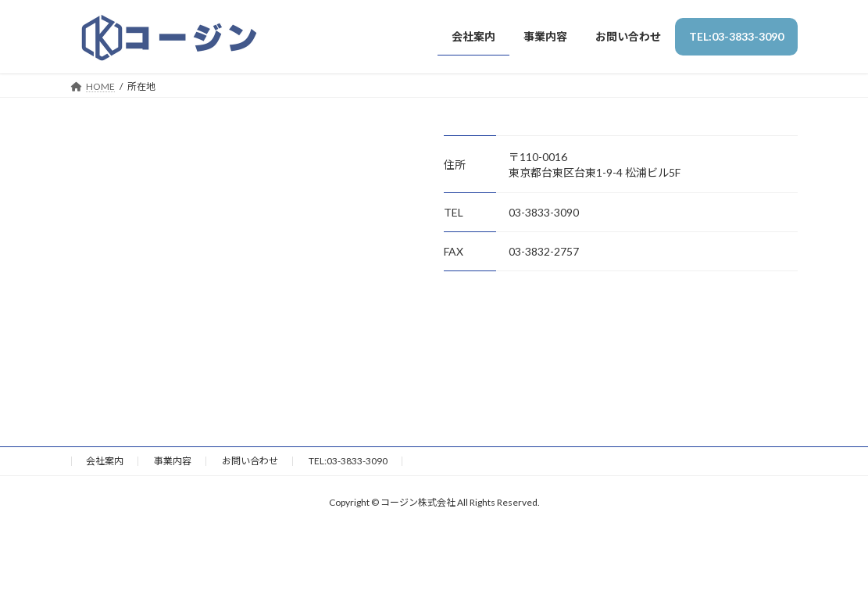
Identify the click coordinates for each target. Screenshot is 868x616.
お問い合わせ (250, 461)
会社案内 (105, 461)
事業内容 (173, 461)
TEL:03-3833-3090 (348, 461)
